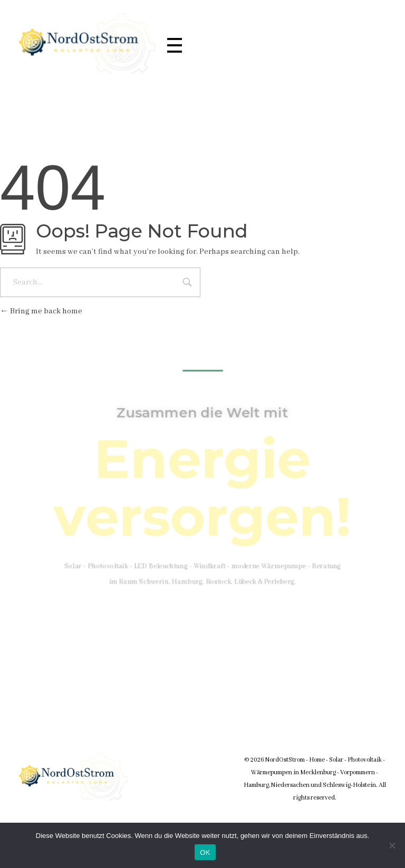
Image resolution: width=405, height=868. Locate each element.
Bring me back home (41, 311)
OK (205, 852)
